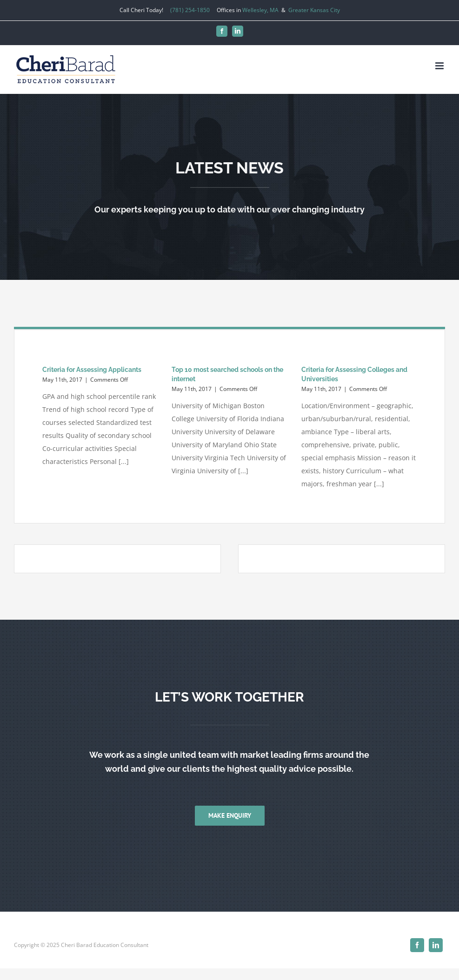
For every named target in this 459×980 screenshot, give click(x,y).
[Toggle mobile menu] (440, 66)
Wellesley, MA (260, 10)
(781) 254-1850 (190, 10)
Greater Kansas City (314, 10)
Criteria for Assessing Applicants (92, 370)
